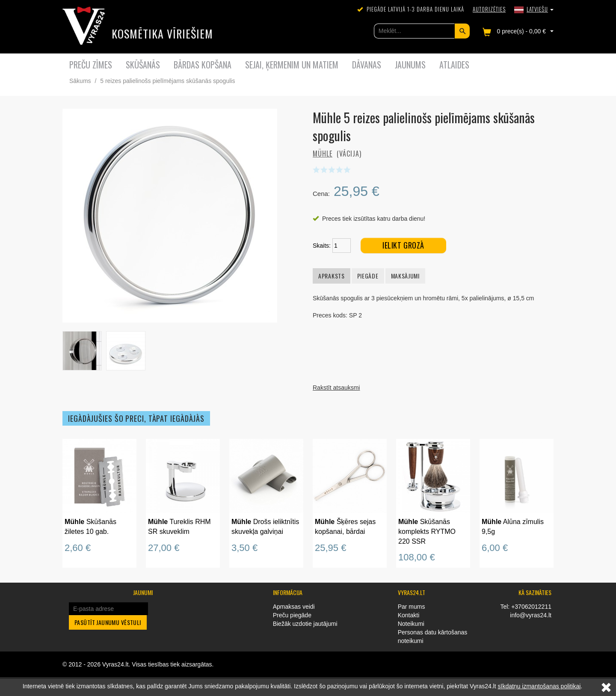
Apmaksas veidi (294, 607)
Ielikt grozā (403, 245)
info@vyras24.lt (531, 615)
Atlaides (454, 65)
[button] (534, 9)
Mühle (323, 154)
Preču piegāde (292, 615)
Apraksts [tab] (332, 276)
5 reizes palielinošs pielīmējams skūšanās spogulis (167, 81)
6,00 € (495, 548)
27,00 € (164, 548)
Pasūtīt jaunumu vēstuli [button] (108, 622)
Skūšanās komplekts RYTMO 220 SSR (427, 532)
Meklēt (462, 31)
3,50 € (244, 548)
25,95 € (330, 548)
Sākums (80, 81)
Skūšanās (143, 65)
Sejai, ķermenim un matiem (292, 65)
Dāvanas (367, 65)
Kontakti (409, 615)
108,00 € (417, 557)
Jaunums (410, 65)
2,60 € (78, 548)
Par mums (412, 607)
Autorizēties (489, 9)
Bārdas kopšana (203, 65)
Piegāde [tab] (368, 276)
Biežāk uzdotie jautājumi (305, 624)
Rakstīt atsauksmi (336, 388)
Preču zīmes (91, 65)
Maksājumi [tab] (405, 276)
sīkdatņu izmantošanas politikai (539, 686)
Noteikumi (411, 624)
